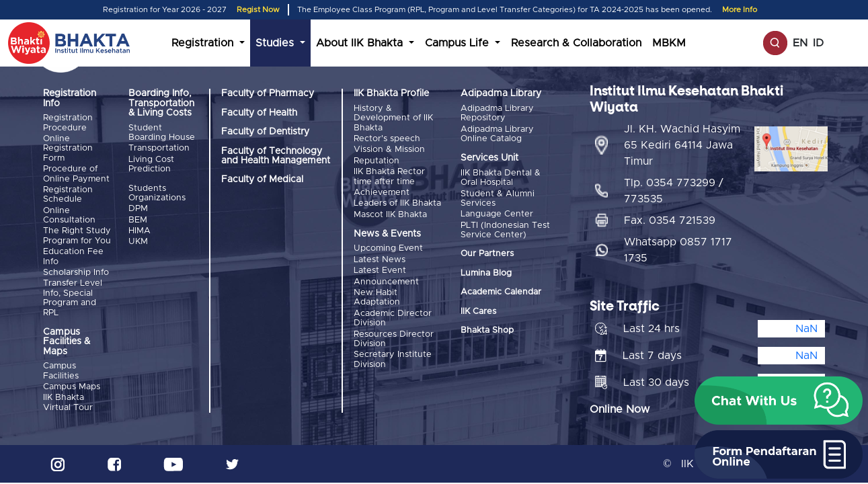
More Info (740, 10)
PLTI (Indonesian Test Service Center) (505, 230)
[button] (779, 401)
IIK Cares (478, 312)
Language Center (497, 214)
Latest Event (380, 271)
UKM (138, 242)
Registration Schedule (68, 195)
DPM (138, 209)
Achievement (382, 193)
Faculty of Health (259, 113)
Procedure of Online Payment (76, 174)
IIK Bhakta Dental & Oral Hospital (501, 178)
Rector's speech (387, 139)
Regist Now (258, 10)
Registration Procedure (68, 123)
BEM (138, 220)
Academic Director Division (393, 318)
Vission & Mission (389, 150)
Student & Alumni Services (498, 199)
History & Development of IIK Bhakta (393, 118)
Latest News (380, 260)
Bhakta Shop (487, 330)
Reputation (377, 161)
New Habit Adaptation (377, 297)
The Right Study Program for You (77, 236)
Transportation (159, 148)
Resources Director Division (394, 339)
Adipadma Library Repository (497, 113)
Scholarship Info (76, 273)
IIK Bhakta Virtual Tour (68, 402)
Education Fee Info (73, 256)
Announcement (386, 282)
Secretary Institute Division (393, 359)
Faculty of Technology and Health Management (276, 156)
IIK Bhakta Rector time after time (389, 176)
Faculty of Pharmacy (268, 93)
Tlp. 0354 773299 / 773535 (674, 191)
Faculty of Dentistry (265, 132)
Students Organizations (157, 193)
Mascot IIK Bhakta (390, 215)
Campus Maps (72, 387)
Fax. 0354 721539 (670, 220)
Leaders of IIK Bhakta (397, 203)
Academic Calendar (501, 292)
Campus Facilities (61, 371)
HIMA (140, 231)
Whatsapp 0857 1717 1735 (678, 250)
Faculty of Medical (262, 179)
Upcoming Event (388, 248)
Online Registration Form (68, 149)
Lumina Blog (486, 273)
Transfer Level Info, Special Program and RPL (73, 298)
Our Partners (487, 254)
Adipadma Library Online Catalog (497, 134)
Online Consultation (69, 215)
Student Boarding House (162, 133)
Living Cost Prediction (151, 164)
